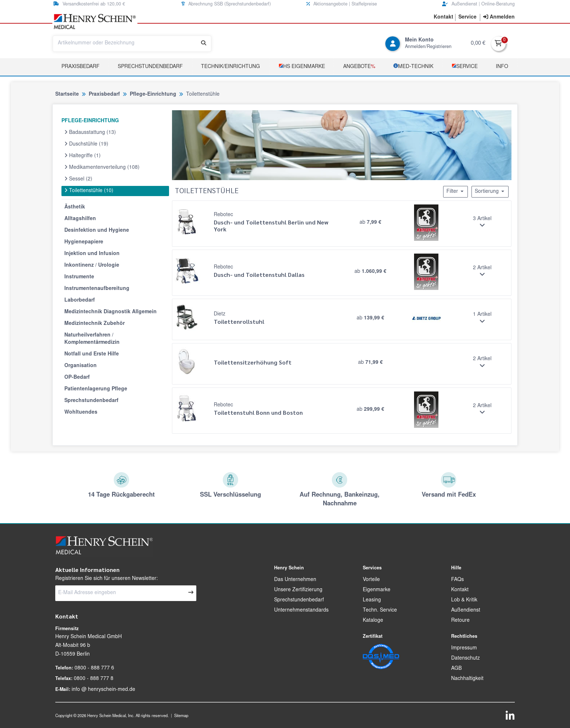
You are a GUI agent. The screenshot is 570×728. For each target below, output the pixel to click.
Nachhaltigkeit (467, 679)
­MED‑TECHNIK (413, 66)
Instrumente (79, 277)
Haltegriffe (83, 156)
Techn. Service (380, 610)
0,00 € (478, 43)
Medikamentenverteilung (102, 167)
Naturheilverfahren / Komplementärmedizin (92, 339)
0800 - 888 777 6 (94, 668)
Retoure (460, 621)
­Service (465, 66)
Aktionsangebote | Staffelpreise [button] (342, 4)
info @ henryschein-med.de (103, 690)
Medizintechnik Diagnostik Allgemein (111, 312)
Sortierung (490, 191)
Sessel (78, 179)
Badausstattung (90, 132)
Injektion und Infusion (92, 254)
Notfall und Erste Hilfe (92, 354)
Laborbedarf (80, 301)
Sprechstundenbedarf (150, 67)
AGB (456, 669)
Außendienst (466, 610)
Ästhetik (75, 207)
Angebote (359, 67)
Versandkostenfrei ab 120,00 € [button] (89, 4)
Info (502, 67)
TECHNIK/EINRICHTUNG (230, 67)
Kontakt (460, 590)
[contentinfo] (499, 17)
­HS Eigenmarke (302, 66)
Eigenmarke (377, 590)
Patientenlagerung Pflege (96, 389)
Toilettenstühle (89, 191)
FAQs (457, 580)
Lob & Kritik (464, 600)
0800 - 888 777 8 (94, 679)
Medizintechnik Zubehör (95, 324)
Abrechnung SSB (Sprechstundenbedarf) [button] (226, 4)
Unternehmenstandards (301, 610)
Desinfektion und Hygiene (97, 231)
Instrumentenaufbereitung (97, 289)
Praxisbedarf (81, 67)
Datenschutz (465, 659)
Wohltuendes (81, 413)
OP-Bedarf (77, 378)
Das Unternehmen (295, 580)
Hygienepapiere (84, 242)
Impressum (464, 648)
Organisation (81, 366)
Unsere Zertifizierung (298, 590)
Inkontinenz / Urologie (92, 266)
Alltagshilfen (80, 219)
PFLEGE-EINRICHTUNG (90, 121)
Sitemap (181, 716)
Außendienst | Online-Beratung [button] (478, 4)
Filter (455, 191)
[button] (443, 17)
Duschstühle (86, 144)
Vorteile (371, 580)
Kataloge (373, 621)
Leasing (372, 600)
